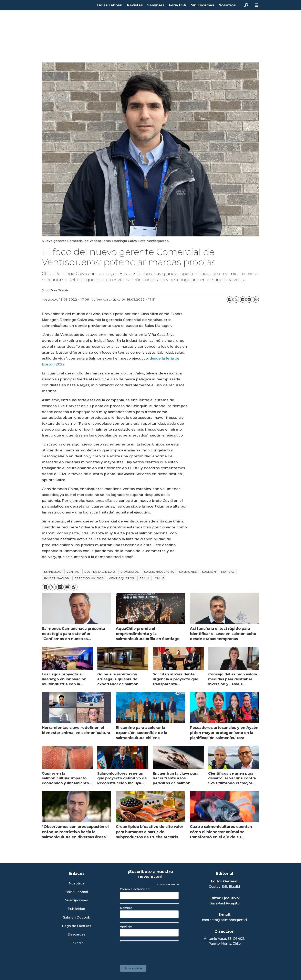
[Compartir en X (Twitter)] (236, 300)
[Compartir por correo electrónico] (249, 300)
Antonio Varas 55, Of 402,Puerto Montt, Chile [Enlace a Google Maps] (224, 941)
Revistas (135, 5)
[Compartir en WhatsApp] (256, 300)
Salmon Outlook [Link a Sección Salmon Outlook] (77, 918)
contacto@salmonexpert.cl (224, 920)
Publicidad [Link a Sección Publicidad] (76, 909)
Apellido (126, 927)
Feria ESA (178, 5)
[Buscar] (246, 5)
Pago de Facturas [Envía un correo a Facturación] (77, 926)
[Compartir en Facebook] (230, 300)
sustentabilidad (100, 572)
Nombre (126, 908)
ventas (73, 572)
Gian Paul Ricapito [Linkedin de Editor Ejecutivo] (225, 903)
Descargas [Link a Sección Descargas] (77, 935)
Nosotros (227, 5)
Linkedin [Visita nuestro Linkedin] (77, 943)
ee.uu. (144, 578)
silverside (130, 572)
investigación (57, 578)
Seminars (156, 5)
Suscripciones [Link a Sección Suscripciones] (76, 900)
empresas (53, 572)
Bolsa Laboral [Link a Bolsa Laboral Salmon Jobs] (77, 892)
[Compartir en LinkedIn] (243, 300)
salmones (188, 572)
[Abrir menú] (256, 5)
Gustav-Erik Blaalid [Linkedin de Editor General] (224, 887)
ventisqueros (122, 578)
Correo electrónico (135, 889)
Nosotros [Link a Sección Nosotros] (77, 884)
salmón (209, 572)
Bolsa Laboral (110, 5)
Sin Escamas (203, 5)
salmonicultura (159, 572)
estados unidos (89, 578)
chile (159, 578)
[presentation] (151, 951)
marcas (228, 572)
